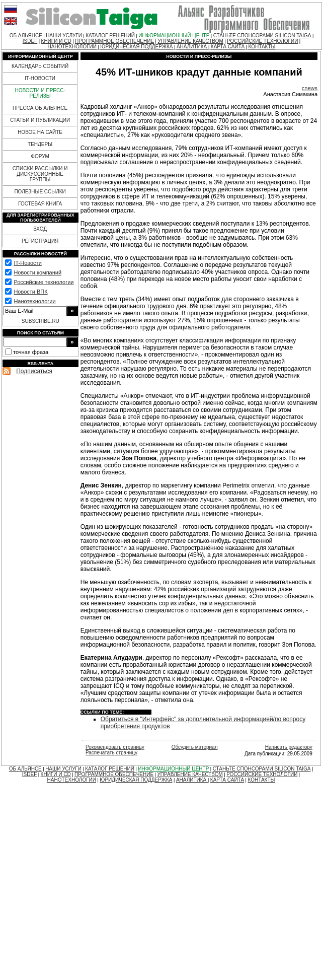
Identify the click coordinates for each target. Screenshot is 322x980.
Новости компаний (37, 272)
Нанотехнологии (34, 301)
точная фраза (31, 352)
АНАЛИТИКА (192, 47)
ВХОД (40, 229)
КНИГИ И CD (56, 41)
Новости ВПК (30, 292)
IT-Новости (27, 263)
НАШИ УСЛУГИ (64, 36)
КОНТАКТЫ (262, 47)
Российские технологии (44, 282)
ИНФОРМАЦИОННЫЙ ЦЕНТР (174, 36)
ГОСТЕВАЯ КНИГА (40, 204)
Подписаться (34, 371)
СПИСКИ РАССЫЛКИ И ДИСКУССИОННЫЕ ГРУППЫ (40, 174)
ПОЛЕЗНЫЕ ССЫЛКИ (40, 192)
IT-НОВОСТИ (40, 78)
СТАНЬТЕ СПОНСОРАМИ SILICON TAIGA (262, 36)
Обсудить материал (195, 747)
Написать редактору (289, 747)
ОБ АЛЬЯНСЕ (26, 36)
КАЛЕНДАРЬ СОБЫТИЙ (40, 66)
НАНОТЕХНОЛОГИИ (72, 47)
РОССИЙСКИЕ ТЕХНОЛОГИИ (262, 41)
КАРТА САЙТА (228, 47)
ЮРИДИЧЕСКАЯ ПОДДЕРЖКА (136, 47)
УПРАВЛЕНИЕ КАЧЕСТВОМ (190, 41)
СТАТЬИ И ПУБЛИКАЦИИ (40, 120)
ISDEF (30, 41)
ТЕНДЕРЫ (40, 144)
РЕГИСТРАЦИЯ (40, 241)
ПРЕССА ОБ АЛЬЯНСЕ (40, 108)
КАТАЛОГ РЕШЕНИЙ (110, 36)
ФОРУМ (40, 156)
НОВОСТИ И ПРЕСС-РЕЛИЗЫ (40, 93)
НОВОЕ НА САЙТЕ (40, 132)
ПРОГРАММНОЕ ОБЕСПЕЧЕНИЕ (114, 41)
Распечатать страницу (111, 753)
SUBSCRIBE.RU (41, 321)
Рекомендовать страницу (115, 747)
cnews (310, 88)
